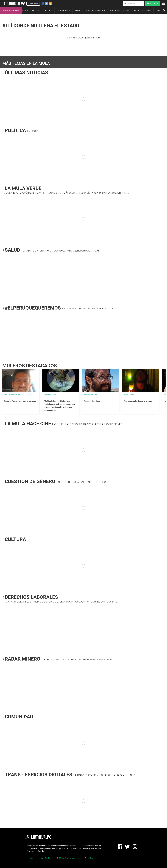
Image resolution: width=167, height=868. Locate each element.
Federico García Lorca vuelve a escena (20, 401)
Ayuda (80, 858)
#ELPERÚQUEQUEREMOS (95, 11)
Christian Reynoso (91, 395)
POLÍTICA (48, 11)
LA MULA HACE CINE (143, 11)
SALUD (78, 11)
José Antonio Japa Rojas (13, 395)
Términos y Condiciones (45, 858)
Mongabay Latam (50, 395)
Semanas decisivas (92, 401)
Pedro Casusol (129, 395)
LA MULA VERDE (64, 11)
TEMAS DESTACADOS (11, 11)
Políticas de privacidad (66, 858)
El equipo (29, 858)
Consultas (89, 858)
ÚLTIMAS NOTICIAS (32, 11)
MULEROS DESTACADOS (120, 11)
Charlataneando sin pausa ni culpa (138, 401)
